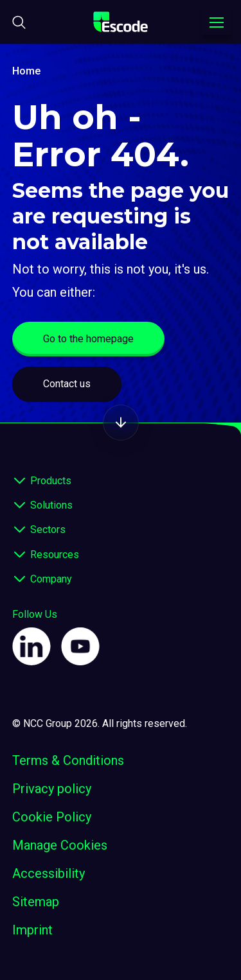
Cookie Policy (52, 817)
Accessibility (49, 873)
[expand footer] (20, 481)
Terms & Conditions (68, 760)
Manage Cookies (60, 845)
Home (26, 71)
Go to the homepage (88, 339)
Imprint (32, 930)
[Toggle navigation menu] (216, 23)
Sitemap (36, 902)
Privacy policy (52, 789)
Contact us (67, 384)
